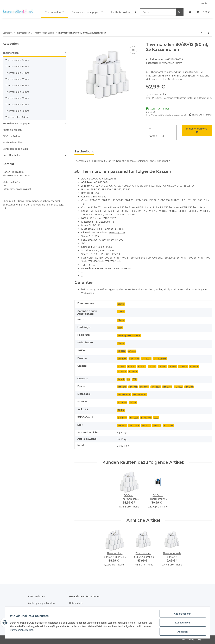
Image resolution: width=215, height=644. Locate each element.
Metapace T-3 (124, 395)
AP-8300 (132, 351)
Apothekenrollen (12, 130)
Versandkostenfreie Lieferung (181, 98)
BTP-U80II (134, 418)
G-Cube (133, 402)
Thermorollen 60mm (17, 92)
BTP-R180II (146, 418)
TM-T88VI (144, 387)
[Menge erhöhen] (163, 136)
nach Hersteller (12, 155)
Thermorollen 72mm (17, 104)
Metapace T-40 (139, 395)
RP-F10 (121, 410)
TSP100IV (122, 426)
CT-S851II (133, 371)
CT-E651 (122, 366)
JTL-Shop (197, 640)
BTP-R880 (122, 418)
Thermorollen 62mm (17, 98)
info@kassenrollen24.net (17, 189)
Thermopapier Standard (129, 336)
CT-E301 (162, 366)
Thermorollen (11, 53)
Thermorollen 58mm (17, 85)
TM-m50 (178, 387)
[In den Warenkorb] (197, 130)
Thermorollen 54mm (17, 73)
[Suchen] (158, 12)
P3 (128, 379)
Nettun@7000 (117, 232)
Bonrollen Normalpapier (17, 123)
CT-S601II (194, 366)
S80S (156, 418)
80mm (121, 304)
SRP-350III (146, 359)
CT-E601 (172, 366)
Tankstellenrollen (13, 142)
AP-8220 (122, 351)
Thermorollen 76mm (17, 111)
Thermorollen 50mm (17, 66)
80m (120, 328)
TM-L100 (189, 387)
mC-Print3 (168, 426)
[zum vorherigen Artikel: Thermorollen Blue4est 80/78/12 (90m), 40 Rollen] (202, 33)
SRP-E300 (122, 359)
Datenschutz (76, 603)
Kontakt (205, 3)
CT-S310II (183, 366)
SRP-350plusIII (160, 359)
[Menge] (165, 129)
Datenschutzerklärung (22, 630)
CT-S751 (132, 366)
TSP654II (157, 426)
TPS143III (146, 426)
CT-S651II (122, 371)
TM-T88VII (156, 387)
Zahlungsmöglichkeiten (41, 603)
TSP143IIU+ (134, 426)
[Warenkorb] (203, 12)
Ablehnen (182, 632)
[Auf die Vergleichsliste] (133, 50)
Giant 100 (122, 402)
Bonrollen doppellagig (15, 149)
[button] (190, 12)
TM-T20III (122, 387)
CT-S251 (142, 366)
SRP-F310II (134, 359)
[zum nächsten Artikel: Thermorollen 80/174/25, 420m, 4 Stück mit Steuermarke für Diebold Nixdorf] (209, 33)
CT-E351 (152, 366)
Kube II (121, 379)
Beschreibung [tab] (84, 152)
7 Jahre (121, 312)
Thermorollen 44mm (17, 60)
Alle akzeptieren (182, 614)
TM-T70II (133, 387)
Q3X (135, 379)
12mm (121, 320)
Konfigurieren (182, 623)
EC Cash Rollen (11, 136)
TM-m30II (167, 387)
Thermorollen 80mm (170, 63)
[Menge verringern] (150, 129)
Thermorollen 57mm (17, 79)
